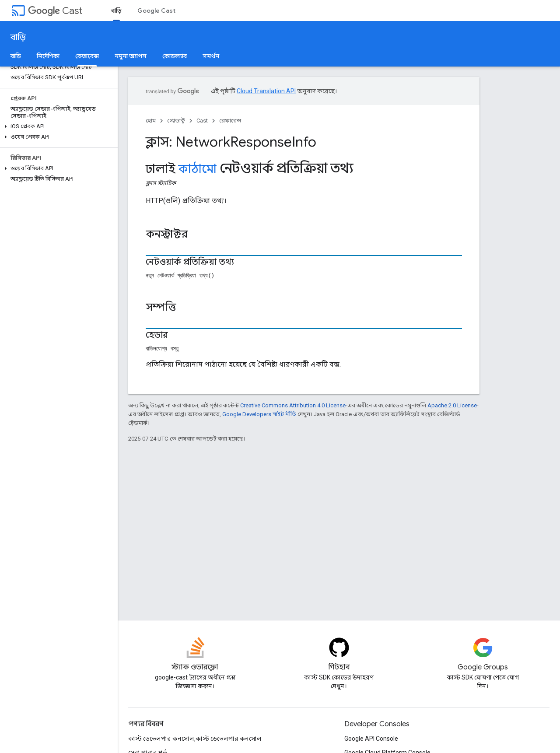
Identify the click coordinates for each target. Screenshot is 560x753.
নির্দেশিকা (48, 56)
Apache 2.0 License (452, 405)
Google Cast (156, 11)
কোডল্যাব (175, 56)
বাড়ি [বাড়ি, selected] (116, 11)
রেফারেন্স (230, 121)
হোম (151, 121)
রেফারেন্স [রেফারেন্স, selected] (87, 56)
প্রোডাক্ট (176, 121)
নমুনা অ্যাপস (131, 56)
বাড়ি (18, 37)
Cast (55, 11)
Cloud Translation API (266, 91)
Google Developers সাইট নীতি (259, 414)
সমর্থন (211, 56)
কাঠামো (197, 169)
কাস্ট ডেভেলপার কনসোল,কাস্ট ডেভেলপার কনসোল (195, 739)
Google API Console (371, 739)
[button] (57, 126)
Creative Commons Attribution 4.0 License (293, 405)
